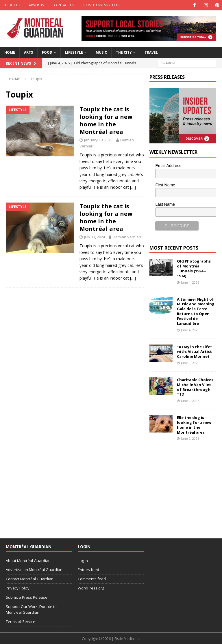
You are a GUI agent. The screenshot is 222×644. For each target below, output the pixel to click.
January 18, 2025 (98, 140)
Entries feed (88, 569)
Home (10, 52)
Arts (28, 52)
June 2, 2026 (190, 400)
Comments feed (92, 579)
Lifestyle (74, 52)
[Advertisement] (186, 489)
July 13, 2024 (95, 237)
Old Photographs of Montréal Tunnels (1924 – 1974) (194, 268)
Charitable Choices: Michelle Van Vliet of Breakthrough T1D (196, 387)
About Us (12, 5)
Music (101, 52)
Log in (83, 560)
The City (124, 52)
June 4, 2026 (190, 282)
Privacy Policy (18, 588)
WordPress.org (91, 588)
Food (47, 52)
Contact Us (64, 5)
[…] (133, 187)
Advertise (37, 5)
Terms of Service (21, 621)
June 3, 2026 (190, 363)
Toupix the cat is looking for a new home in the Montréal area (106, 120)
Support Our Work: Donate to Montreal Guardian (31, 609)
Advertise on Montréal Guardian (34, 569)
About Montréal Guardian (28, 560)
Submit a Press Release (102, 5)
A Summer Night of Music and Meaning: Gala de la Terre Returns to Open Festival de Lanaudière (196, 311)
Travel (151, 52)
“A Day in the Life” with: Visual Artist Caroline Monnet (194, 351)
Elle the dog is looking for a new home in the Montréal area (194, 425)
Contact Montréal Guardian (30, 579)
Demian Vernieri (127, 237)
